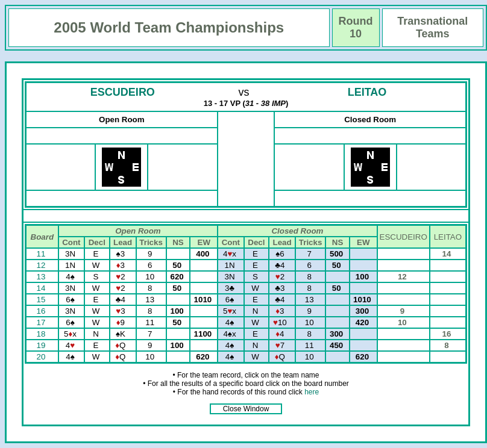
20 (42, 357)
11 (42, 254)
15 (42, 300)
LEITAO (367, 92)
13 (42, 277)
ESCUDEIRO (123, 92)
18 (42, 334)
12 (42, 265)
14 (42, 288)
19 (42, 345)
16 (42, 311)
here (312, 392)
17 (42, 322)
